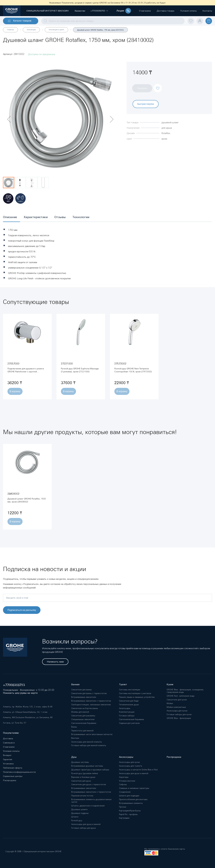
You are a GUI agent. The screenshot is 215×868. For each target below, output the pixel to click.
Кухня (170, 684)
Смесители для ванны (81, 690)
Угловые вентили (127, 781)
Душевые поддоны (80, 813)
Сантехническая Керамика (84, 723)
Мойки (170, 703)
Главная (10, 30)
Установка (8, 764)
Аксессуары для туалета (130, 766)
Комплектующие (127, 712)
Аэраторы (124, 777)
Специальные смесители (83, 719)
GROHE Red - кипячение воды (181, 696)
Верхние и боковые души (83, 777)
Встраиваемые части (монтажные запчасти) (92, 734)
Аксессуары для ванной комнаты (87, 742)
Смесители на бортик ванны (85, 708)
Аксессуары (125, 708)
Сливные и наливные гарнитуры (134, 788)
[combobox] (113, 21)
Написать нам (55, 662)
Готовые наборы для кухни (179, 714)
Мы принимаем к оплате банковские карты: (165, 849)
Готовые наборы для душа (83, 828)
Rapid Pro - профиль (128, 814)
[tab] (11, 217)
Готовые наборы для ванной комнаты (89, 745)
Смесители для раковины (83, 716)
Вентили (75, 738)
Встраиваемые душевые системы (87, 766)
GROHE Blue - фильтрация (179, 718)
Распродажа (10, 780)
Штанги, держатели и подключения (88, 806)
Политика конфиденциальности (19, 772)
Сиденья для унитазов (129, 723)
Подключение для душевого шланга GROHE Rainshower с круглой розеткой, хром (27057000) (26, 372)
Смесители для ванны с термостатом (89, 693)
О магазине (9, 747)
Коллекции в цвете (56, 30)
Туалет (123, 684)
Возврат (7, 755)
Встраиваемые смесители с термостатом (91, 701)
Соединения (125, 792)
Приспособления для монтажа (133, 799)
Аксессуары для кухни (177, 711)
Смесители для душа (81, 781)
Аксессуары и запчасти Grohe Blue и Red (138, 770)
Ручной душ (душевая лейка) (85, 773)
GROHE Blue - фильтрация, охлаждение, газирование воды (185, 691)
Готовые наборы (127, 716)
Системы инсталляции (130, 690)
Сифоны (123, 784)
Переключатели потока (82, 796)
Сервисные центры (13, 776)
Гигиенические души (129, 705)
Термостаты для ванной (82, 731)
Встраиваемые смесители (84, 697)
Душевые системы (80, 762)
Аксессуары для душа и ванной (86, 824)
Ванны (74, 727)
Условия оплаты (11, 751)
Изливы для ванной (80, 712)
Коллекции (31, 30)
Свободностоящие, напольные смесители (91, 705)
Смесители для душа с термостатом (89, 784)
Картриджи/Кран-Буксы (130, 811)
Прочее (123, 807)
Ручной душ (77, 821)
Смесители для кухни (177, 700)
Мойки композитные (176, 707)
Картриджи (124, 818)
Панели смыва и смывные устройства (137, 697)
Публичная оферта (13, 768)
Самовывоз (9, 743)
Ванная (75, 684)
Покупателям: (11, 733)
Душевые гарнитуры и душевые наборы (90, 770)
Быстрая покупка (146, 104)
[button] (98, 11)
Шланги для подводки (129, 796)
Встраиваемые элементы (131, 803)
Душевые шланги (79, 809)
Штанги (75, 817)
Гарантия (8, 759)
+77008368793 (14, 685)
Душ (74, 757)
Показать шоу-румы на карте (20, 693)
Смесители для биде (129, 701)
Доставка (8, 738)
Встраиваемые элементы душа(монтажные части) (91, 801)
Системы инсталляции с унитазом (135, 693)
